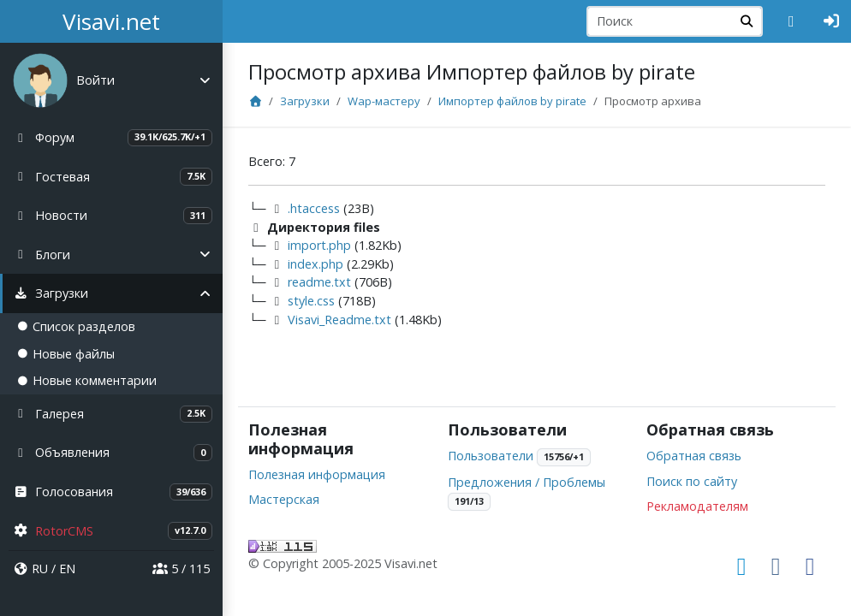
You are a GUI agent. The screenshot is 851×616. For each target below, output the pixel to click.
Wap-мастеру (384, 101)
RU (40, 569)
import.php (319, 245)
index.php (315, 264)
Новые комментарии (87, 380)
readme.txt (319, 282)
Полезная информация (317, 474)
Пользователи (491, 456)
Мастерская (284, 499)
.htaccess (314, 208)
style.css (311, 301)
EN (67, 569)
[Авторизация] (832, 21)
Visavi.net (111, 21)
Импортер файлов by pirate (512, 101)
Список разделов (76, 326)
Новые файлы (66, 354)
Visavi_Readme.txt (339, 320)
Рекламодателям (697, 506)
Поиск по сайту (692, 481)
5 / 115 (181, 569)
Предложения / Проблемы (527, 482)
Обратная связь (694, 456)
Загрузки (305, 101)
